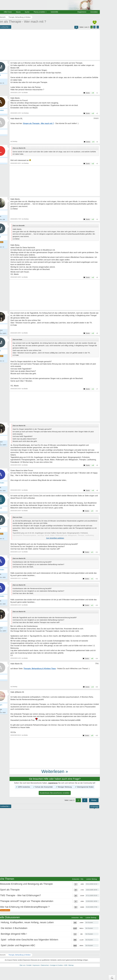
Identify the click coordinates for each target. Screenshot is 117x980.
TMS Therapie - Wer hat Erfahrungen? (20, 895)
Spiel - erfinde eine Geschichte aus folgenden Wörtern (29, 940)
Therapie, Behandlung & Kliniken (19, 955)
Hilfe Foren (8, 12)
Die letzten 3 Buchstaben (14, 928)
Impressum (36, 965)
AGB (66, 965)
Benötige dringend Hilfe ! (14, 934)
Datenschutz (45, 965)
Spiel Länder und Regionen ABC (18, 945)
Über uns (22, 965)
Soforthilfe (54, 12)
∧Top (112, 978)
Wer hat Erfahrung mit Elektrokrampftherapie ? (25, 907)
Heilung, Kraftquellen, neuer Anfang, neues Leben (27, 922)
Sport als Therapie (10, 890)
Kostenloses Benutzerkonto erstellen (55, 793)
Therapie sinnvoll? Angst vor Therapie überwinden (27, 901)
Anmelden (94, 12)
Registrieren (82, 12)
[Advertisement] (55, 181)
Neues (18, 12)
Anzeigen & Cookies (56, 965)
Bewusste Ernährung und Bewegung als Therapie (26, 884)
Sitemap (71, 965)
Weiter (94, 800)
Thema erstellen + (40, 12)
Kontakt (29, 965)
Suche (27, 12)
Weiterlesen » (55, 771)
